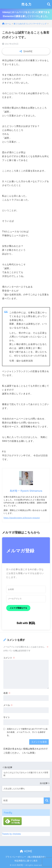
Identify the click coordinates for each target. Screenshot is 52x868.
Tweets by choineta (11, 834)
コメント (9, 658)
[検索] (47, 801)
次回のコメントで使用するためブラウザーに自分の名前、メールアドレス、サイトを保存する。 (27, 732)
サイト (7, 717)
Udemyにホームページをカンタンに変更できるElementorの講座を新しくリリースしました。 (26, 14)
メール (8, 705)
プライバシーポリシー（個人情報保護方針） (26, 857)
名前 (7, 693)
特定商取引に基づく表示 (26, 861)
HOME (26, 851)
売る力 (26, 4)
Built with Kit (26, 623)
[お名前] (26, 589)
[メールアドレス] (26, 599)
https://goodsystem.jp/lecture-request (22, 518)
